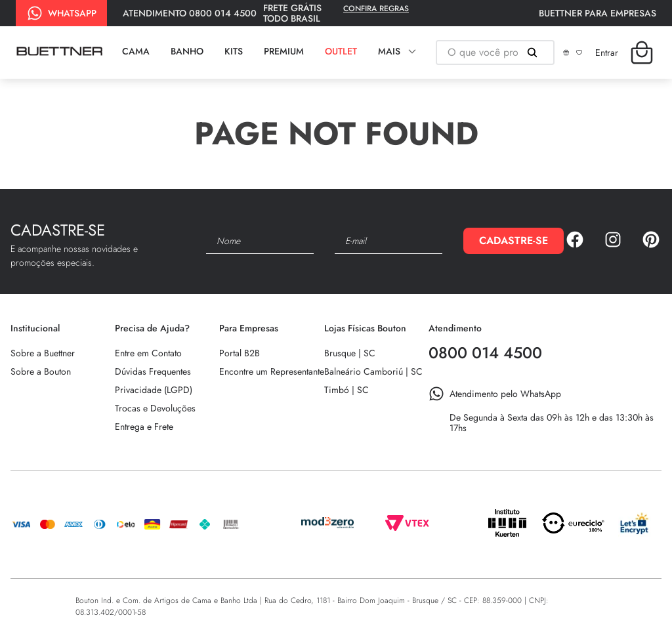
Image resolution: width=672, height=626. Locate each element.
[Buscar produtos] (535, 52)
